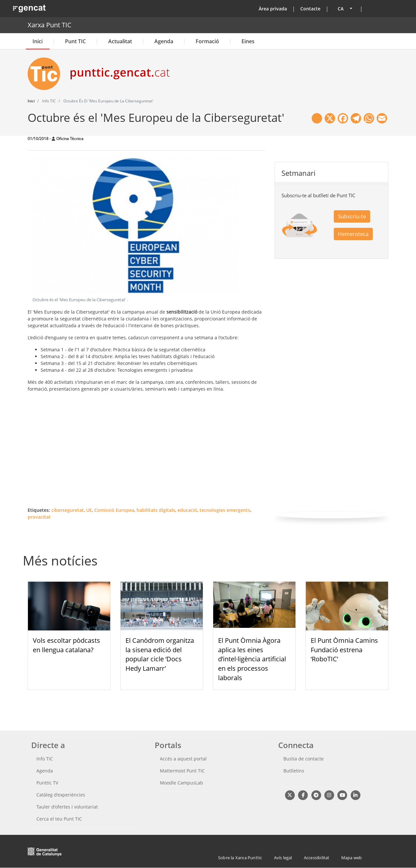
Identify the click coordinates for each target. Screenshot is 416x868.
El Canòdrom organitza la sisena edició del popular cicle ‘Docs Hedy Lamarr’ (160, 654)
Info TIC (45, 759)
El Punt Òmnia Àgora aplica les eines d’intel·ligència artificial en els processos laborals (252, 659)
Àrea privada (273, 9)
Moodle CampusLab (182, 783)
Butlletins (294, 771)
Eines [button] (248, 41)
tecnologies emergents (225, 510)
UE (89, 510)
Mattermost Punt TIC (182, 771)
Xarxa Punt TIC (50, 25)
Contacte (310, 9)
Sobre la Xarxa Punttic (240, 858)
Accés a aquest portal (183, 759)
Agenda (164, 41)
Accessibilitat (317, 858)
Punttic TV (47, 783)
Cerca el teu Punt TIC (59, 819)
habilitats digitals (156, 510)
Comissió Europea (114, 510)
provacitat (39, 517)
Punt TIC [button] (75, 41)
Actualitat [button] (120, 41)
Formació (207, 41)
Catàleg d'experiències (61, 795)
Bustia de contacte (304, 759)
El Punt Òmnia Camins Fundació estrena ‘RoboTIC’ (344, 650)
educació (187, 510)
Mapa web (352, 858)
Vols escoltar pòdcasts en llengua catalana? (66, 645)
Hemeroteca (353, 234)
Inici (38, 41)
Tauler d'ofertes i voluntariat (67, 807)
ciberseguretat (68, 510)
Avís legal (283, 858)
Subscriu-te (352, 216)
